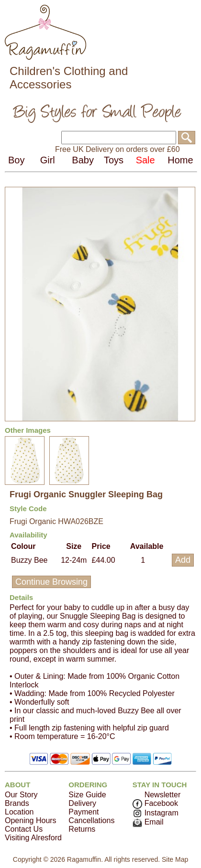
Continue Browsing (51, 582)
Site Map (175, 859)
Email (148, 822)
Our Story (21, 795)
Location (19, 812)
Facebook (155, 803)
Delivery (82, 803)
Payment (84, 812)
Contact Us (24, 829)
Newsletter (163, 795)
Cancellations (91, 820)
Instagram (156, 813)
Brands (17, 803)
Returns (82, 829)
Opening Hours (31, 820)
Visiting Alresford (33, 838)
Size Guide (87, 795)
